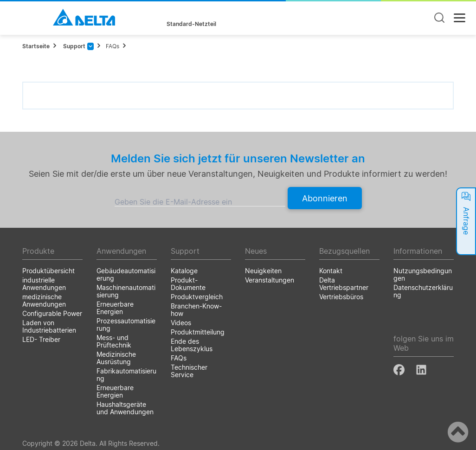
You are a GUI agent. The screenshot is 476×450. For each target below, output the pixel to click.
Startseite (36, 46)
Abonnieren (325, 198)
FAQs (113, 46)
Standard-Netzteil (191, 24)
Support (74, 46)
